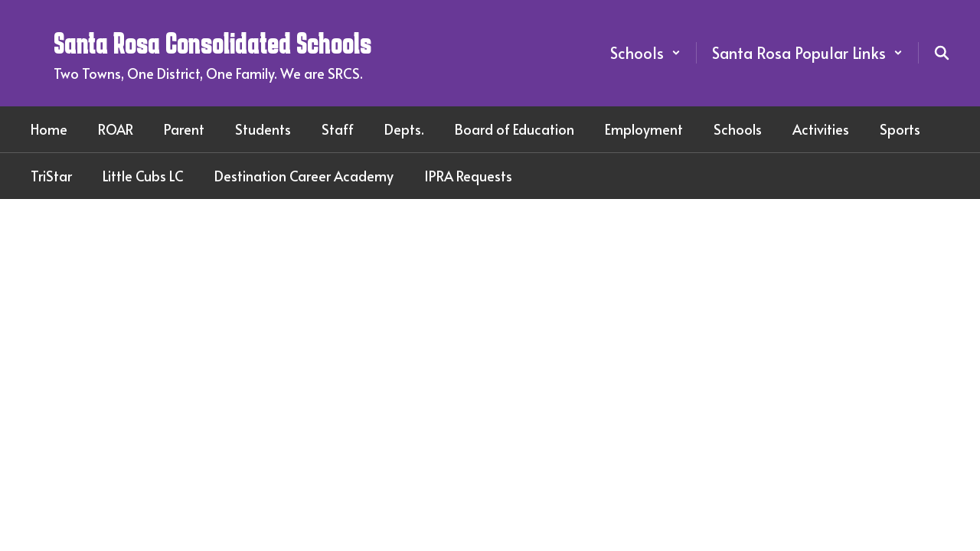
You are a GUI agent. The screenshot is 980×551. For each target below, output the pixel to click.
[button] (645, 53)
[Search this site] (942, 53)
